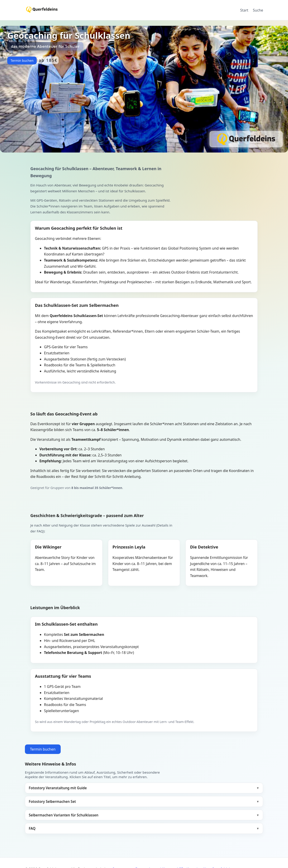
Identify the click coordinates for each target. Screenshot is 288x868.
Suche (258, 10)
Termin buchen (22, 61)
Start (244, 10)
